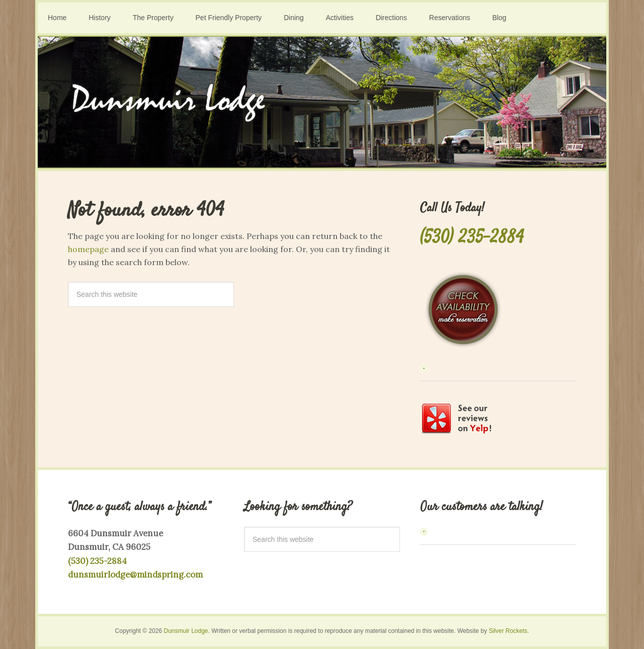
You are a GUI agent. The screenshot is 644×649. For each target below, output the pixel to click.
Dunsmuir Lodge (322, 102)
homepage (88, 249)
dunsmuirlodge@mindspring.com (135, 575)
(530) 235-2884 (472, 238)
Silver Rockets (508, 631)
